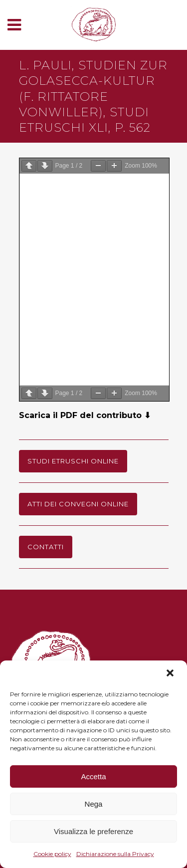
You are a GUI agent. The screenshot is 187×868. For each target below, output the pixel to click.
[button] (171, 674)
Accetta (93, 776)
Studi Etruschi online (73, 461)
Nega (94, 804)
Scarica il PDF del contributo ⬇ (85, 415)
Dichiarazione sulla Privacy (115, 854)
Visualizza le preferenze (93, 831)
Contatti (46, 547)
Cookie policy (52, 854)
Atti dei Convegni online (78, 504)
